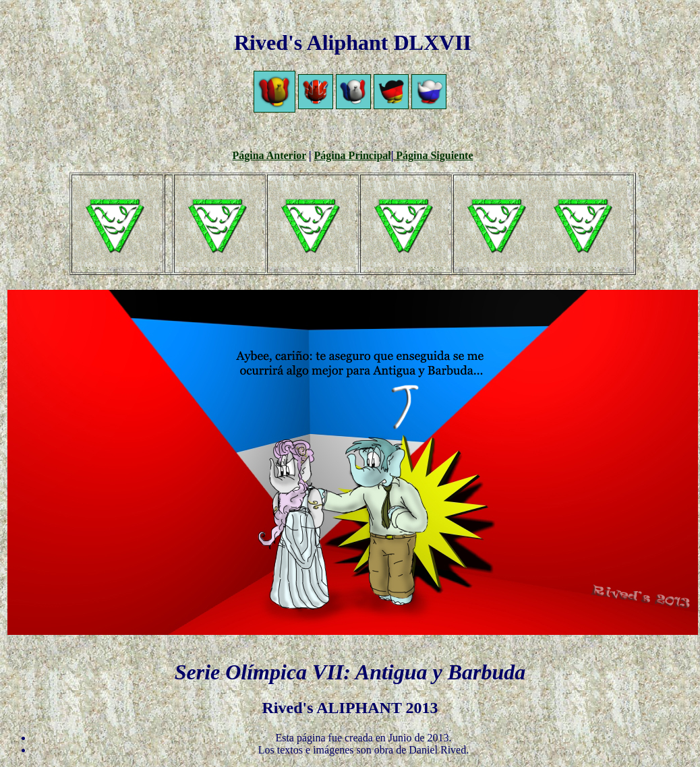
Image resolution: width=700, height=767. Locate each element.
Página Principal (353, 155)
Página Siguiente (433, 155)
